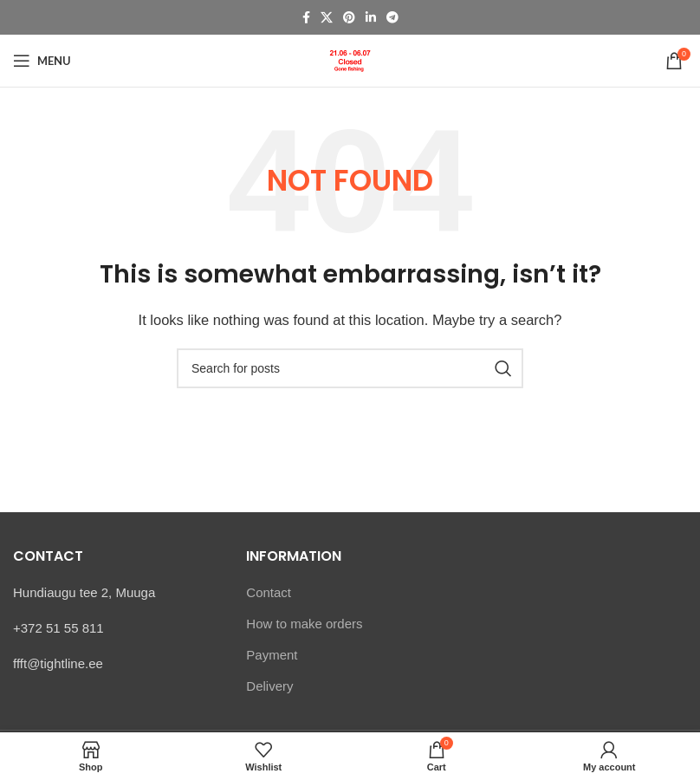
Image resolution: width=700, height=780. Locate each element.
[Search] (350, 368)
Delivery (269, 686)
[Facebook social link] (306, 18)
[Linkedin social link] (371, 18)
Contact (269, 592)
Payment (272, 655)
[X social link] (327, 18)
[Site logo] (350, 59)
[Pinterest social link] (349, 18)
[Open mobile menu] (42, 61)
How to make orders (304, 624)
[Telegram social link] (392, 18)
